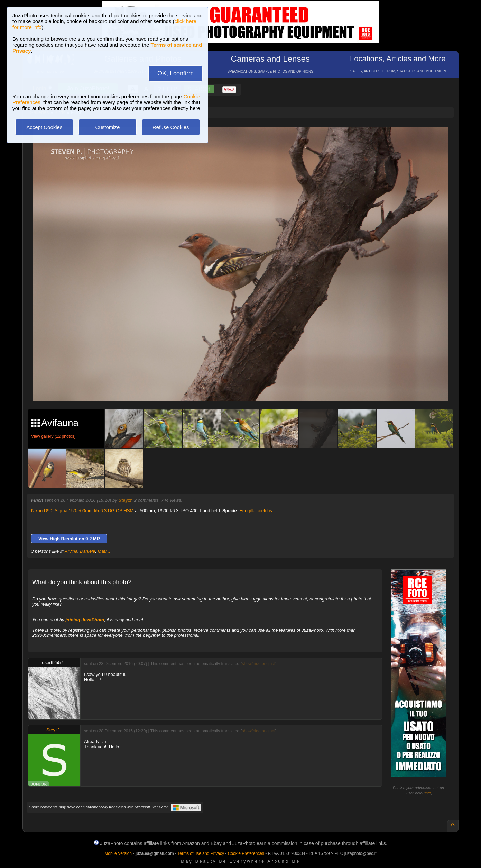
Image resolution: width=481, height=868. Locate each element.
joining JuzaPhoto (85, 620)
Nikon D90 (42, 511)
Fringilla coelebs (256, 511)
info (428, 793)
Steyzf (125, 500)
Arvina (71, 551)
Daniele (87, 551)
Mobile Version (118, 853)
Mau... (104, 551)
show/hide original (259, 664)
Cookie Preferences (246, 853)
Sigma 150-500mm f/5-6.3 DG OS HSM (94, 511)
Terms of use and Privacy (201, 853)
